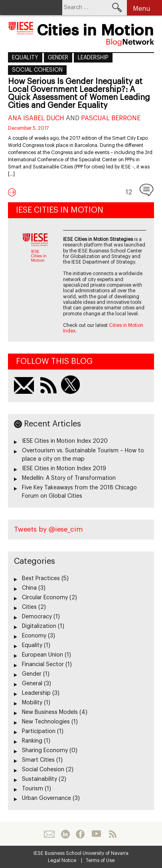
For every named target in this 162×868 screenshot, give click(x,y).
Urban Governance (46, 798)
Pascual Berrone (111, 118)
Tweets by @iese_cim (48, 529)
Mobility (32, 703)
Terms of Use (100, 860)
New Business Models (50, 712)
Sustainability (40, 779)
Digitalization (39, 626)
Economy (34, 636)
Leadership (93, 58)
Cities (29, 607)
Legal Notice (62, 860)
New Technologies (46, 722)
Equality (25, 58)
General (32, 684)
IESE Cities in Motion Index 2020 (65, 441)
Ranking (32, 741)
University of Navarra (106, 853)
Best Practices (41, 579)
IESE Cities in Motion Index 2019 (64, 469)
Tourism (33, 789)
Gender (58, 58)
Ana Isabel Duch (36, 118)
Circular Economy (45, 598)
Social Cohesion (37, 70)
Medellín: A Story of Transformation (69, 478)
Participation (39, 731)
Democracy (37, 617)
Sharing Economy (45, 751)
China (29, 588)
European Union (42, 655)
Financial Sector (43, 665)
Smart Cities (38, 760)
